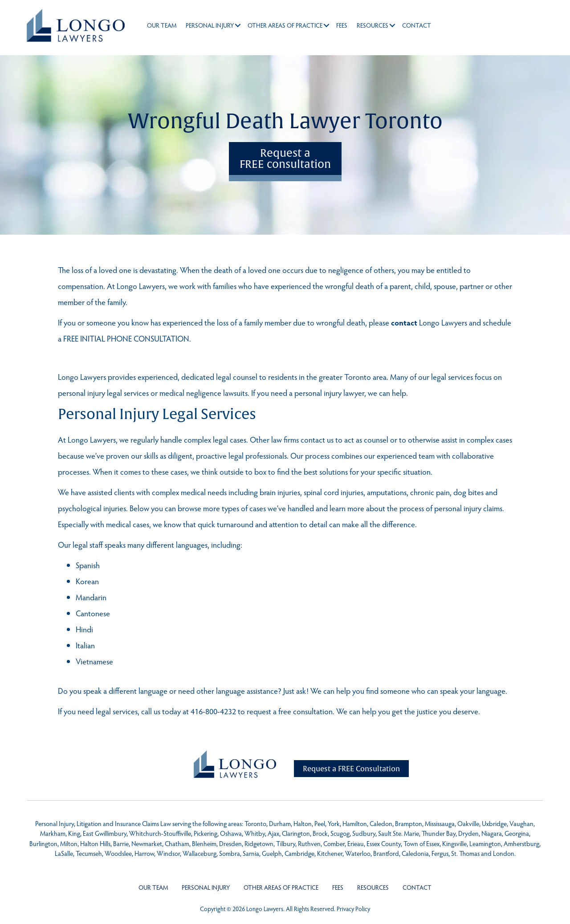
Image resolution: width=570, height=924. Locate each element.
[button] (238, 25)
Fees (342, 25)
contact (404, 322)
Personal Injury (210, 25)
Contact (417, 25)
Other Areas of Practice (285, 25)
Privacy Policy (353, 909)
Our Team (162, 25)
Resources (373, 25)
